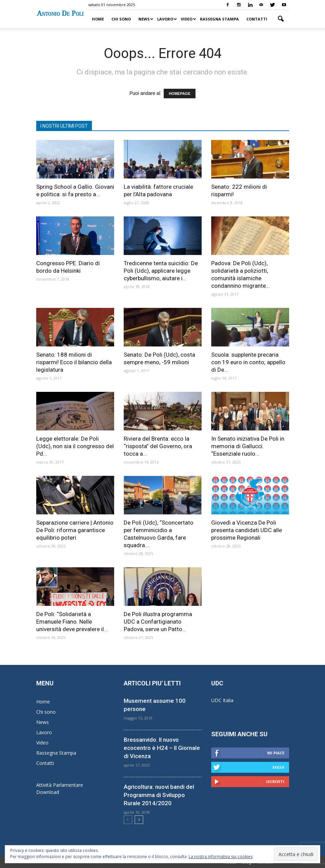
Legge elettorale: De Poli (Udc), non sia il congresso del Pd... (75, 446)
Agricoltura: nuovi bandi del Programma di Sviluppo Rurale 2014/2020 (159, 795)
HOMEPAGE (180, 94)
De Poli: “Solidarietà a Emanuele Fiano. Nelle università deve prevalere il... (72, 622)
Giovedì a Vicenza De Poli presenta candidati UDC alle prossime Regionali (247, 530)
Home (98, 19)
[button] (281, 19)
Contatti (257, 19)
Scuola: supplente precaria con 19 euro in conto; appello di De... (248, 362)
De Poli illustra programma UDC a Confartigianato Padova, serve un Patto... (158, 622)
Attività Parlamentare (60, 785)
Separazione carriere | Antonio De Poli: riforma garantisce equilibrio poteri (75, 530)
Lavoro (167, 19)
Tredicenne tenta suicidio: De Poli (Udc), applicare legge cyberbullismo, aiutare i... (161, 271)
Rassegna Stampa (219, 19)
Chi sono (121, 19)
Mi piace (276, 753)
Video (188, 19)
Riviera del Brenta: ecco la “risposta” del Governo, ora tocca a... (158, 446)
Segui (278, 767)
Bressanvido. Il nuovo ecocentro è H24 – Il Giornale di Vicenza (162, 748)
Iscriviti (275, 781)
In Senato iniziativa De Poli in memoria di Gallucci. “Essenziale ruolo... (248, 446)
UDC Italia (222, 700)
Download (48, 792)
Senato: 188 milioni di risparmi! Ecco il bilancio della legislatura (74, 362)
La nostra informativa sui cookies (221, 857)
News (146, 19)
